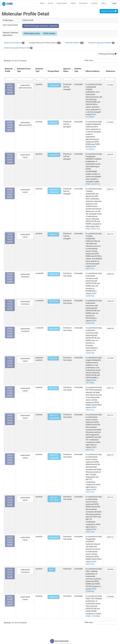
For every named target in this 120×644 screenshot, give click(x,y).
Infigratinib (53, 234)
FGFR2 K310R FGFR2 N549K (10, 89)
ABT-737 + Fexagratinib (54, 417)
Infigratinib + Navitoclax (54, 191)
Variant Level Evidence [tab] (14, 43)
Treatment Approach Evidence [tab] (101, 43)
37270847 (110, 85)
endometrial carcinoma (25, 275)
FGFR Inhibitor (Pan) (32, 34)
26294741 (110, 155)
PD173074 (53, 388)
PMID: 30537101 (93, 229)
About (73, 3)
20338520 (110, 569)
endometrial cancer (25, 156)
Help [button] (104, 3)
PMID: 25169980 (93, 616)
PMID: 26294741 (93, 184)
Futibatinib (53, 123)
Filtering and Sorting (107, 54)
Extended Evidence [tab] (74, 43)
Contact (94, 3)
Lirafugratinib (54, 85)
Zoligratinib (54, 597)
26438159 (110, 274)
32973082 (110, 358)
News (42, 3)
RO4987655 (54, 274)
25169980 (110, 597)
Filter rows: (89, 60)
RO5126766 (54, 301)
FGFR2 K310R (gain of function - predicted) (41, 26)
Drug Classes (62, 3)
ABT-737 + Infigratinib (54, 457)
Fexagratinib (54, 155)
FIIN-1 (51, 570)
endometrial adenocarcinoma (25, 87)
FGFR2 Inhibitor (49, 34)
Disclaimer (83, 3)
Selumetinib (54, 329)
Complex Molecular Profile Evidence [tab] (45, 43)
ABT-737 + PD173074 (54, 499)
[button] (14, 70)
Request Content (109, 11)
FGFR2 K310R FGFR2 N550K (10, 159)
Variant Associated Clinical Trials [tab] (18, 48)
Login (114, 3)
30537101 (110, 189)
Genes (51, 3)
